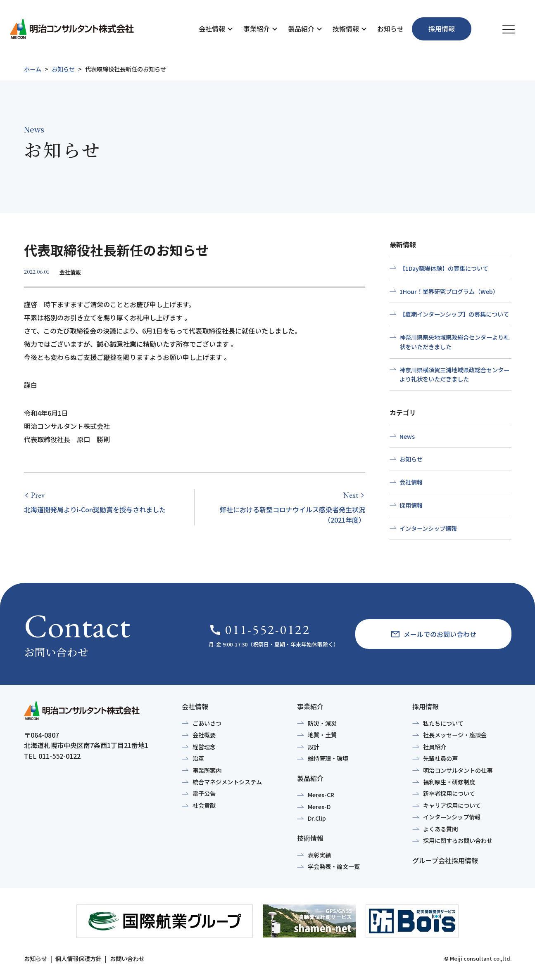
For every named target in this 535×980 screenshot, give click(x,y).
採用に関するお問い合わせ (458, 840)
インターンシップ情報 (428, 528)
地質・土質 (322, 735)
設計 (314, 747)
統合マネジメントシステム (227, 782)
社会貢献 (204, 805)
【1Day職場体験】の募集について (444, 268)
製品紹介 (301, 28)
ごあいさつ (207, 723)
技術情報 (346, 28)
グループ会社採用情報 (445, 860)
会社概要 (204, 735)
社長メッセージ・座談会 (455, 735)
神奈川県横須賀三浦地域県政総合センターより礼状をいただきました (454, 375)
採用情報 (411, 505)
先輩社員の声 (440, 758)
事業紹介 (257, 28)
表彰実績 (319, 855)
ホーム (33, 69)
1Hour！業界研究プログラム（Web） (449, 291)
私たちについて (443, 723)
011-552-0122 (259, 630)
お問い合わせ (127, 959)
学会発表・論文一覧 (334, 866)
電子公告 (204, 793)
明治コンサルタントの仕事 (458, 770)
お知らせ (390, 28)
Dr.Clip (317, 818)
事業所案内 (207, 770)
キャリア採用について (452, 805)
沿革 (198, 758)
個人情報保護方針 (78, 959)
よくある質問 (440, 829)
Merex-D (319, 807)
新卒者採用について (449, 793)
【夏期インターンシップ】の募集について (454, 314)
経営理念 (204, 747)
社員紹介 (435, 747)
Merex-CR (321, 795)
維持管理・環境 (328, 758)
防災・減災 (322, 723)
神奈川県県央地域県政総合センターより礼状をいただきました (454, 342)
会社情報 (212, 28)
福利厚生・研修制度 (449, 782)
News (407, 436)
